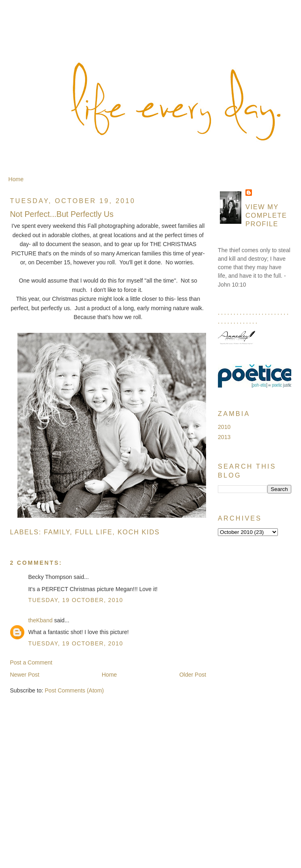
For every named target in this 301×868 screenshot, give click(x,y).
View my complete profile (266, 215)
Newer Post (25, 675)
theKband (40, 620)
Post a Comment (31, 662)
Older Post (193, 675)
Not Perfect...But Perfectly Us (61, 214)
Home (16, 179)
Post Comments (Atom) (74, 690)
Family (57, 532)
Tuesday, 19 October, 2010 (75, 600)
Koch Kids (139, 532)
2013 (224, 437)
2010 (224, 427)
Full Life (94, 532)
